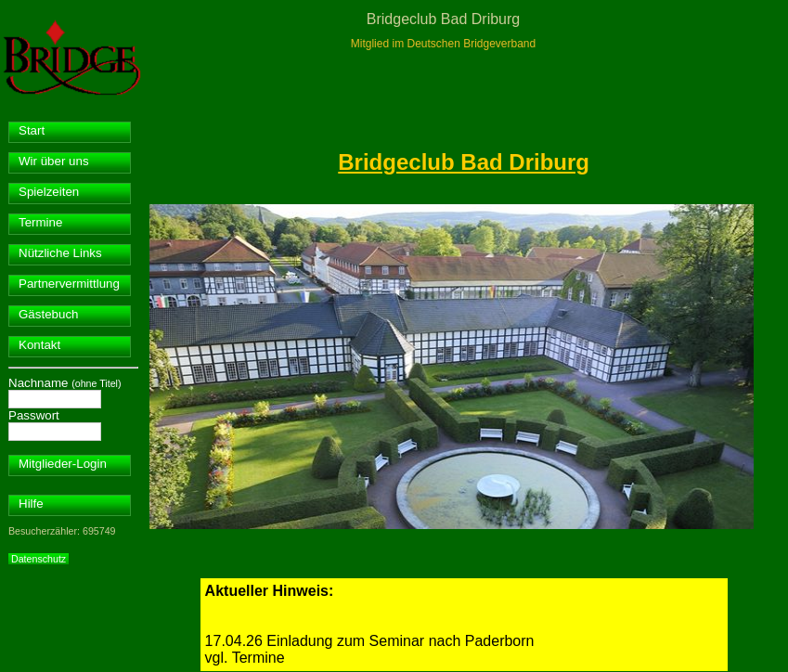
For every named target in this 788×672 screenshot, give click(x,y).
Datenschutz (39, 559)
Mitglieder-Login (63, 464)
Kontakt (39, 345)
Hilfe (31, 504)
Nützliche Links (60, 253)
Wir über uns (54, 161)
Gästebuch (48, 314)
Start (32, 130)
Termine (40, 222)
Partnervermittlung (69, 284)
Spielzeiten (49, 192)
